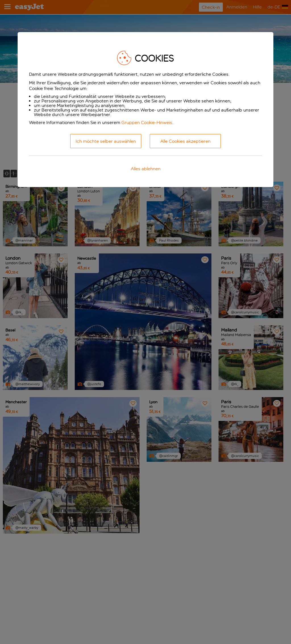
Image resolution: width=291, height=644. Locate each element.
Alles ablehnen (146, 169)
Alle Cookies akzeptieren (185, 141)
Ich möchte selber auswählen (106, 141)
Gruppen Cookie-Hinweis (147, 122)
